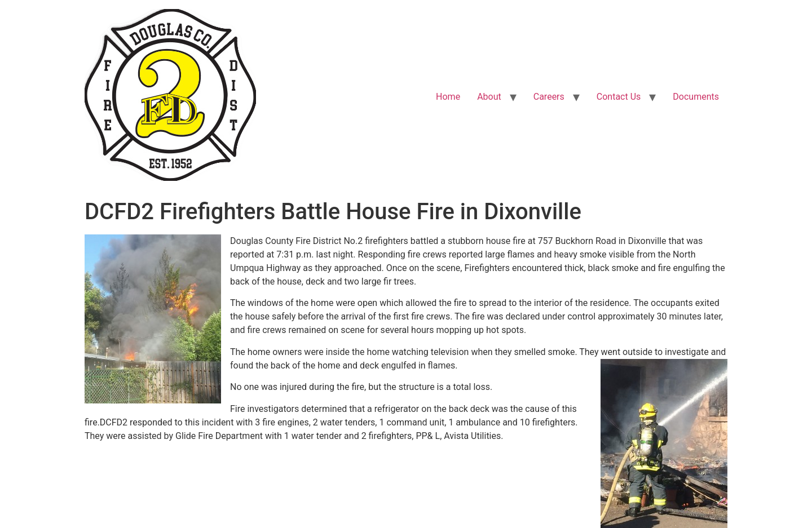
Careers (549, 97)
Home (448, 97)
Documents (696, 97)
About (489, 97)
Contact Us (619, 97)
